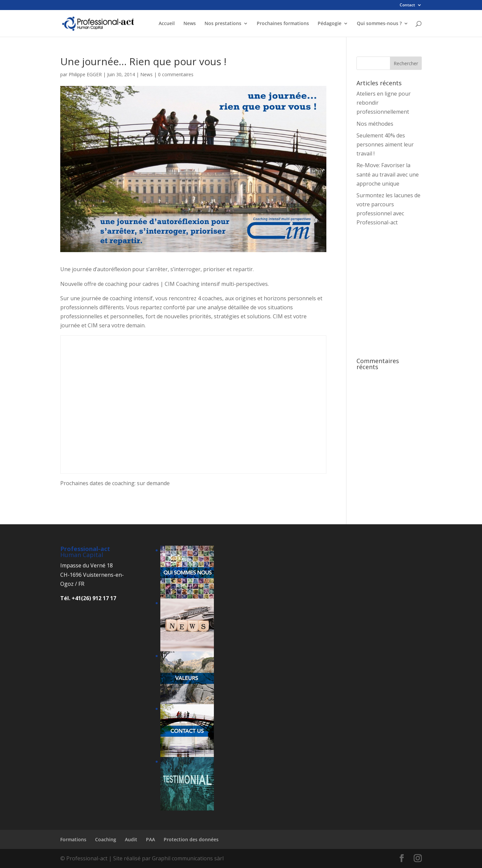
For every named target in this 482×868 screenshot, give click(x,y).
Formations (73, 839)
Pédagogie (330, 24)
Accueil (167, 24)
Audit (131, 839)
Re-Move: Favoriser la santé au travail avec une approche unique (388, 174)
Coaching (106, 839)
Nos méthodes (375, 124)
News (190, 24)
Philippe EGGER (85, 74)
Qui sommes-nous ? (379, 24)
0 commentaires (176, 74)
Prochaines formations (283, 24)
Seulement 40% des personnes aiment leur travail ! (385, 144)
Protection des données (191, 839)
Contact (407, 5)
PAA (150, 839)
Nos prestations (223, 24)
